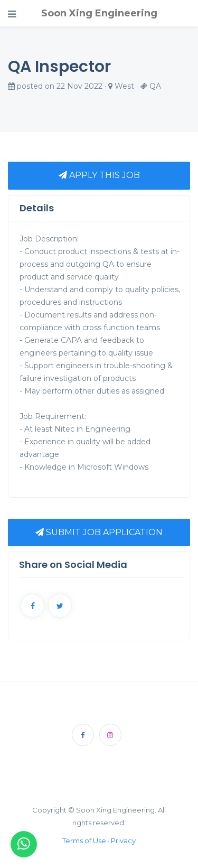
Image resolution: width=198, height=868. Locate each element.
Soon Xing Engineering (99, 13)
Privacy (123, 841)
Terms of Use (84, 841)
